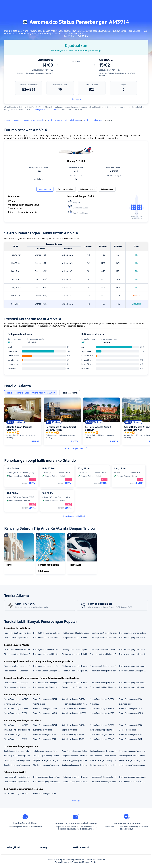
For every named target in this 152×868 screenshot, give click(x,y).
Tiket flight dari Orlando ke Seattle (104, 638)
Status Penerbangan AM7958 (16, 794)
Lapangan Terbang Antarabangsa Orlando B (35, 73)
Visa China (95, 704)
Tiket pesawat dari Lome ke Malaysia (105, 777)
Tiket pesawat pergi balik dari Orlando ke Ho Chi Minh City (19, 638)
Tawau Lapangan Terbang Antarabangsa (133, 760)
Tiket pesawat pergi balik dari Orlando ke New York (133, 638)
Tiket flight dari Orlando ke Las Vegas (76, 633)
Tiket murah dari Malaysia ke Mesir (105, 782)
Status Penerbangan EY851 (16, 713)
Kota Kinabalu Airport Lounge (102, 730)
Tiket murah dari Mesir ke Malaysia (76, 782)
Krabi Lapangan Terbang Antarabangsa (133, 765)
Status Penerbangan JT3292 (16, 735)
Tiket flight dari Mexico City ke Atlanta (105, 650)
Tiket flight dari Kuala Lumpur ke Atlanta (76, 650)
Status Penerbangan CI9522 (16, 739)
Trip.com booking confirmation (74, 704)
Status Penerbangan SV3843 (45, 709)
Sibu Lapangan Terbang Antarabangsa (19, 760)
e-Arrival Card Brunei (13, 704)
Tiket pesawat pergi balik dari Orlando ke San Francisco (76, 638)
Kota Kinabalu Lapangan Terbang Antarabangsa (47, 751)
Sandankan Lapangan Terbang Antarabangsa (76, 765)
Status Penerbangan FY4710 (102, 709)
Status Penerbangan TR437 (73, 739)
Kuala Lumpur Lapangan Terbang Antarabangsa (19, 751)
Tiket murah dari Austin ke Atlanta (18, 650)
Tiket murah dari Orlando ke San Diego (47, 638)
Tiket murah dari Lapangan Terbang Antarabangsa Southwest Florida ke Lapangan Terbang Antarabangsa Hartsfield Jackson (105, 683)
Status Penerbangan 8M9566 (74, 709)
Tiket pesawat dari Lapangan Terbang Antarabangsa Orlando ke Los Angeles (133, 671)
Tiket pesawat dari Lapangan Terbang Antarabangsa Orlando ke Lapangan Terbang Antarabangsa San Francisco (105, 666)
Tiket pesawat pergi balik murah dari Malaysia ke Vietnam (47, 782)
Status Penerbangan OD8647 (102, 739)
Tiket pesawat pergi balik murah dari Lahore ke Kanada (133, 777)
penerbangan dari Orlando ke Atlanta (46, 110)
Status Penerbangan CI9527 (130, 709)
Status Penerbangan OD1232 (16, 709)
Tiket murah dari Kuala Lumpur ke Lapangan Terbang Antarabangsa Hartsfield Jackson (76, 687)
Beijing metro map (69, 730)
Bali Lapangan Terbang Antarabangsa (47, 756)
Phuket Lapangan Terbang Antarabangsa (105, 760)
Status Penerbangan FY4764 (131, 735)
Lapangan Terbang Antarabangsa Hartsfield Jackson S (117, 75)
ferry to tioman (39, 704)
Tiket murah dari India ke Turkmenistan (133, 782)
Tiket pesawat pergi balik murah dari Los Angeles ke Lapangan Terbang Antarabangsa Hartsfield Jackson (133, 687)
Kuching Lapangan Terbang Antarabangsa (105, 751)
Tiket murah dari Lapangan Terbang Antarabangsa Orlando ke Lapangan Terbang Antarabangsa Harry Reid (47, 666)
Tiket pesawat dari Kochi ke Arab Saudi (47, 777)
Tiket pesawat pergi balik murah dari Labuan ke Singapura (76, 777)
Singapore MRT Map (127, 730)
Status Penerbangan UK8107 (102, 735)
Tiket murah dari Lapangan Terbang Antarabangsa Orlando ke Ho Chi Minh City (105, 671)
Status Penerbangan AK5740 (16, 699)
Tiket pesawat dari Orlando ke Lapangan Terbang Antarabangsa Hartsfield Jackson (47, 687)
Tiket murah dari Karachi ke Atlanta (47, 654)
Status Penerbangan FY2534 (102, 699)
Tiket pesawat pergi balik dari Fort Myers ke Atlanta (133, 650)
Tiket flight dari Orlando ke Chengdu (105, 633)
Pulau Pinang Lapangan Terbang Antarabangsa (76, 751)
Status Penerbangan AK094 (130, 739)
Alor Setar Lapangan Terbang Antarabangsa (47, 765)
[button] (129, 4)
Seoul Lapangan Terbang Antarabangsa (133, 756)
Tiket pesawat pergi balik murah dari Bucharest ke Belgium (19, 777)
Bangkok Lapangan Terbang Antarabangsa (47, 760)
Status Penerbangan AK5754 (45, 699)
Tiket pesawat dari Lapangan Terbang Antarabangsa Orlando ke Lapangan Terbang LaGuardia (19, 666)
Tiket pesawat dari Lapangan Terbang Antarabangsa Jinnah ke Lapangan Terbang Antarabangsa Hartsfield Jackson (47, 683)
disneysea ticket (126, 704)
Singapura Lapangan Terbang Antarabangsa (133, 751)
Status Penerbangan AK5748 (16, 725)
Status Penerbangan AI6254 (45, 735)
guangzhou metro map (42, 730)
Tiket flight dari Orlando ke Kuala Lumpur (19, 633)
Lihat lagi (76, 99)
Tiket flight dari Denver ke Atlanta (47, 650)
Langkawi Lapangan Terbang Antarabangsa (76, 756)
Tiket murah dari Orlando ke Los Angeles (133, 633)
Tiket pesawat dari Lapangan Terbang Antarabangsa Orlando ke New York (47, 671)
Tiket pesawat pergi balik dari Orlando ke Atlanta (133, 654)
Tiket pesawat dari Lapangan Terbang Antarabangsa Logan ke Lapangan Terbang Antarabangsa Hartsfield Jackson (19, 683)
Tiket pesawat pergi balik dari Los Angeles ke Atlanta (76, 654)
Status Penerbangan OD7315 (131, 713)
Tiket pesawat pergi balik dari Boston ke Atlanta (19, 654)
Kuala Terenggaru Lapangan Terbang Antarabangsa (76, 760)
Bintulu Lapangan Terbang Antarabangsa (105, 765)
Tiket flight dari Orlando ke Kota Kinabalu (47, 633)
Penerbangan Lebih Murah (76, 516)
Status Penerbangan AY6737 (102, 713)
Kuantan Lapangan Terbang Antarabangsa (19, 765)
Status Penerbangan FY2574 (73, 699)
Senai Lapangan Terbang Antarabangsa (19, 756)
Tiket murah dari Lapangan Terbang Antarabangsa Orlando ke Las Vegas (76, 671)
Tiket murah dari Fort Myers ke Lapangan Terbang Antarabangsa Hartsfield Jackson (105, 687)
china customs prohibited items (17, 730)
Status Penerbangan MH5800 (74, 713)
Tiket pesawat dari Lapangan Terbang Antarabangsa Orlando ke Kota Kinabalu (19, 671)
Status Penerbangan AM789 (45, 794)
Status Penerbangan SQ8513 (45, 713)
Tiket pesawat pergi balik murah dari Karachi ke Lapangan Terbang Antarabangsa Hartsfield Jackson (19, 687)
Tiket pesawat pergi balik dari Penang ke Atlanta (105, 654)
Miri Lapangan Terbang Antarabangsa (105, 756)
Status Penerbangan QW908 (131, 699)
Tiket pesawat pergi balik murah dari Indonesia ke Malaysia (19, 782)
